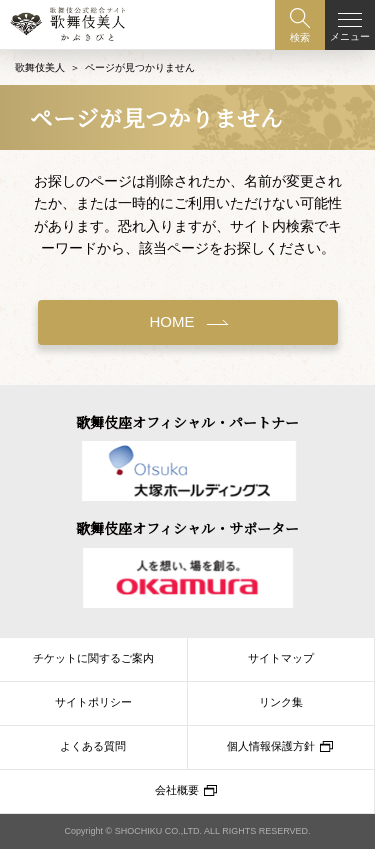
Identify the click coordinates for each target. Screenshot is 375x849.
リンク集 (281, 702)
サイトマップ (281, 658)
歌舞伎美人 (40, 67)
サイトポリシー (93, 702)
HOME (172, 321)
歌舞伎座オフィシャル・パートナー (187, 422)
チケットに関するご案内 (93, 658)
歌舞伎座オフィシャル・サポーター (187, 528)
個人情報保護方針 (271, 746)
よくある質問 (93, 746)
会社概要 (177, 790)
